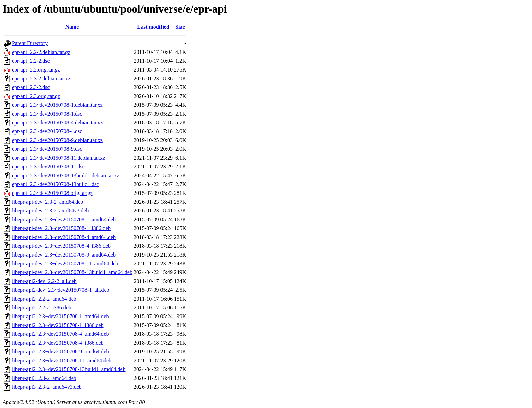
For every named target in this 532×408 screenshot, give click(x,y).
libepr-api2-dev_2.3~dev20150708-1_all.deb (60, 290)
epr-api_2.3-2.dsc (31, 87)
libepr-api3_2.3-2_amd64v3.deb (47, 387)
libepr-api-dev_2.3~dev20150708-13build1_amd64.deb (72, 272)
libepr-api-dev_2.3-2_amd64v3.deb (50, 211)
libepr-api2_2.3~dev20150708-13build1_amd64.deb (69, 369)
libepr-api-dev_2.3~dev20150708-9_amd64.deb (64, 255)
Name (72, 27)
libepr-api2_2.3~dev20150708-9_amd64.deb (60, 352)
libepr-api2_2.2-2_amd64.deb (44, 299)
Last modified (153, 27)
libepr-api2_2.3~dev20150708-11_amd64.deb (62, 360)
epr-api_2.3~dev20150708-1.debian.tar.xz (57, 105)
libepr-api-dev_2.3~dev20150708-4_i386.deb (61, 246)
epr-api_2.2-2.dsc (31, 61)
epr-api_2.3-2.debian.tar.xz (41, 78)
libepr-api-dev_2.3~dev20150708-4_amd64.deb (64, 237)
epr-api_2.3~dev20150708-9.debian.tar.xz (57, 140)
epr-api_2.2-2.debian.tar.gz (41, 52)
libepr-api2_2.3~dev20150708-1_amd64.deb (60, 316)
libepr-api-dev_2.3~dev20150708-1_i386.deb (61, 228)
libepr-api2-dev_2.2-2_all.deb (44, 281)
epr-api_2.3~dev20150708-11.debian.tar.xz (59, 158)
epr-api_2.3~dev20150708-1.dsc (47, 114)
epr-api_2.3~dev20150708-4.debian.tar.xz (57, 123)
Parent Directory (30, 43)
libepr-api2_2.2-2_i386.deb (42, 308)
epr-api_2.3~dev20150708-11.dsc (48, 167)
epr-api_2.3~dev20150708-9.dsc (47, 149)
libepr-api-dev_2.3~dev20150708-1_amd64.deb (64, 219)
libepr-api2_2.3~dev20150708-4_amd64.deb (60, 334)
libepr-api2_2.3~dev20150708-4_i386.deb (58, 343)
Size (180, 27)
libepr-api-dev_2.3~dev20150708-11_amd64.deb (65, 263)
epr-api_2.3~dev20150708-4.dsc (47, 131)
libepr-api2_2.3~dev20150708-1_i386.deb (58, 325)
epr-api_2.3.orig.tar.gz (36, 96)
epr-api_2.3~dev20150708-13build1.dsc (55, 184)
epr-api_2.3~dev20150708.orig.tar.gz (52, 193)
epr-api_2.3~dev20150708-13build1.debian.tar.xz (66, 175)
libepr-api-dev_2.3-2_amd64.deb (47, 202)
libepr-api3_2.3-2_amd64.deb (44, 378)
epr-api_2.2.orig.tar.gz (36, 70)
